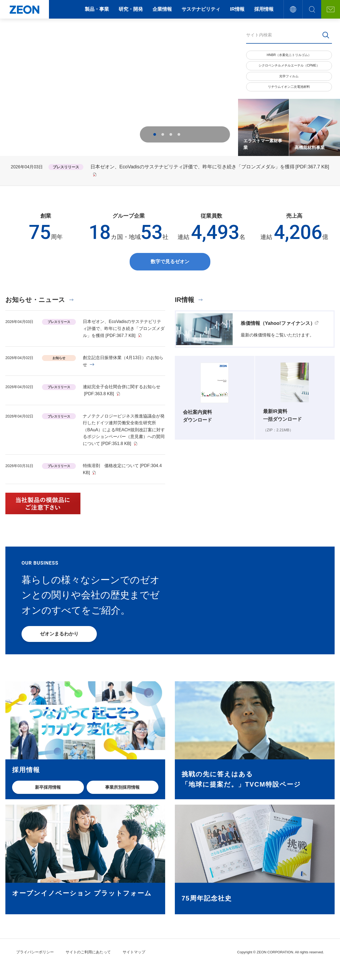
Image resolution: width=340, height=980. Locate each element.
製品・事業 (97, 9)
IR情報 (237, 9)
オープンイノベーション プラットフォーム (82, 893)
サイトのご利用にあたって (88, 952)
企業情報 (162, 9)
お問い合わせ (331, 9)
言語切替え (293, 9)
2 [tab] (163, 134)
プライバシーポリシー (35, 952)
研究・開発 (131, 9)
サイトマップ (134, 952)
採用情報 (264, 9)
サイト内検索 (312, 9)
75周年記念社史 (207, 898)
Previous (191, 134)
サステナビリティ (201, 9)
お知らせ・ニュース (35, 300)
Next (204, 134)
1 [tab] (155, 134)
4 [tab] (179, 134)
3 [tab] (171, 134)
